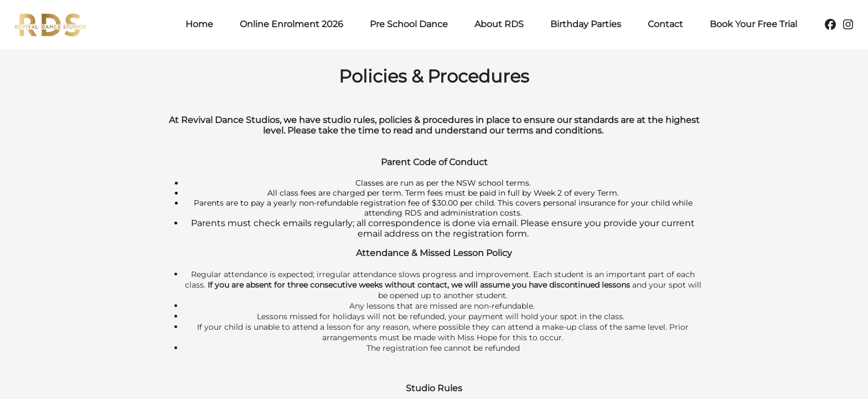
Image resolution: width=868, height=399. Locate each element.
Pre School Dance (409, 24)
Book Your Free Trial (753, 24)
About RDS (499, 24)
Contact (665, 24)
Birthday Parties (586, 24)
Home (199, 24)
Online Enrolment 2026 (291, 24)
